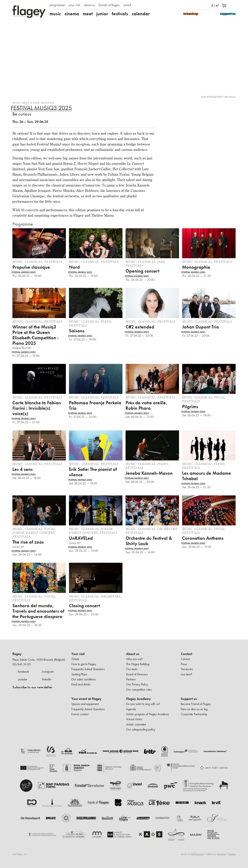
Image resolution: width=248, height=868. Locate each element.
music (55, 14)
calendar (141, 14)
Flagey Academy (139, 699)
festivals (120, 14)
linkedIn (206, 5)
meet (88, 14)
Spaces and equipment (85, 704)
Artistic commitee (136, 724)
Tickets (75, 659)
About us (133, 654)
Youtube (199, 5)
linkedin (47, 679)
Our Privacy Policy (137, 684)
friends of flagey (109, 5)
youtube (22, 679)
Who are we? (134, 659)
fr (212, 5)
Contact (186, 654)
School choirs (134, 719)
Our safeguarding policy (141, 729)
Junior (35, 103)
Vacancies (187, 669)
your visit (74, 5)
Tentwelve (221, 854)
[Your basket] (225, 7)
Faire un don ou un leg (194, 709)
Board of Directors (137, 674)
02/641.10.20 (22, 664)
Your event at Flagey (86, 699)
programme (57, 5)
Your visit (78, 654)
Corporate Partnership (194, 714)
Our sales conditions (84, 679)
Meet (25, 103)
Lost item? (186, 674)
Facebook (186, 5)
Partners (131, 679)
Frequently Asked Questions (88, 669)
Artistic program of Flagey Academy (148, 714)
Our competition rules (139, 690)
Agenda (131, 709)
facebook (23, 672)
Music (16, 103)
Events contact (80, 714)
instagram (48, 672)
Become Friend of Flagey (196, 704)
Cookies (232, 854)
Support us (189, 699)
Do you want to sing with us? (143, 704)
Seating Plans (79, 674)
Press (184, 664)
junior (102, 14)
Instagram (192, 5)
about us (89, 5)
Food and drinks (81, 684)
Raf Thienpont (197, 854)
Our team (132, 669)
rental (127, 5)
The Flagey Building (138, 664)
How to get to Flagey (84, 664)
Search (233, 5)
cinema (72, 14)
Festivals (48, 103)
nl (217, 5)
